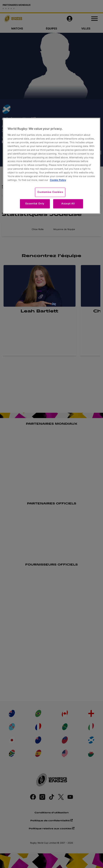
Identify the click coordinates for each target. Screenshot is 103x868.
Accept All (68, 204)
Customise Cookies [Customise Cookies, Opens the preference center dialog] (50, 192)
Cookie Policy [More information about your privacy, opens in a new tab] (58, 180)
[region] (52, 166)
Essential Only (35, 204)
